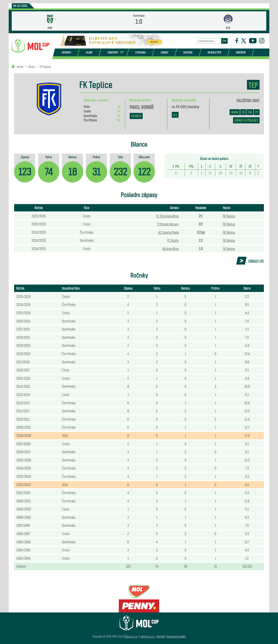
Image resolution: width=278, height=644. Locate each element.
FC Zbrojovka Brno (167, 216)
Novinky (66, 52)
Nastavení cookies (176, 636)
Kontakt (161, 636)
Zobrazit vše (256, 261)
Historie (188, 52)
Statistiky (113, 52)
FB (243, 112)
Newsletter (214, 52)
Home (20, 66)
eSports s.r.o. (148, 636)
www (235, 112)
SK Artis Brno (170, 248)
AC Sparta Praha (169, 232)
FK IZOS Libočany (188, 106)
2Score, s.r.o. (131, 636)
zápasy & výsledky (246, 120)
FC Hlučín (173, 240)
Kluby (89, 52)
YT (257, 112)
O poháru (141, 52)
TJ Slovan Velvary (168, 224)
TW (250, 112)
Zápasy (165, 52)
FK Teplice (46, 66)
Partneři (241, 52)
